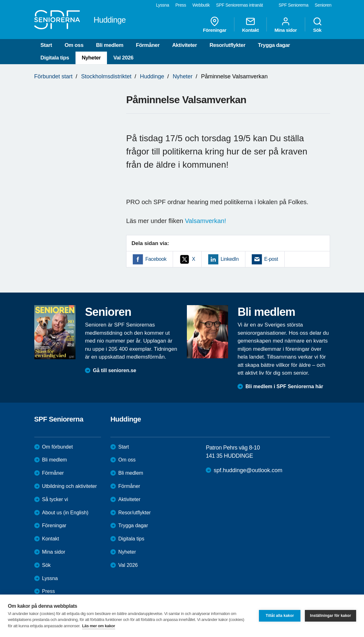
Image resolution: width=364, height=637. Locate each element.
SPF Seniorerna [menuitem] (294, 5)
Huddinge (152, 76)
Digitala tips (55, 58)
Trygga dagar (274, 45)
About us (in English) (65, 513)
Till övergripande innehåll (0, 0)
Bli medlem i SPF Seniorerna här (284, 386)
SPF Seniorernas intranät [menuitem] (240, 5)
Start (46, 45)
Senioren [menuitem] (323, 5)
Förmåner (148, 45)
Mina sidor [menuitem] (286, 25)
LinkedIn (230, 259)
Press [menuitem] (181, 5)
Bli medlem (110, 45)
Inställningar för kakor (330, 616)
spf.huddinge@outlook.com (248, 470)
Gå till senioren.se (115, 370)
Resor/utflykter (227, 45)
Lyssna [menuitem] (163, 5)
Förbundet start (53, 76)
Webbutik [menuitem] (201, 5)
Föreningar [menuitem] (215, 25)
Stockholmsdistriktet (106, 76)
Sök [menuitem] (317, 25)
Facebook (156, 259)
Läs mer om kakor (99, 626)
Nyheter (91, 58)
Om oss (74, 45)
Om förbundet (58, 447)
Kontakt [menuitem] (250, 25)
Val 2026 (123, 58)
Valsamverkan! (206, 221)
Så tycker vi (55, 499)
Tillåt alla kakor (280, 616)
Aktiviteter (185, 45)
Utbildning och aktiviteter (70, 486)
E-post (271, 259)
